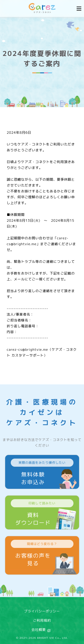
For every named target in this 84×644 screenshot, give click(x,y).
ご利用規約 (42, 620)
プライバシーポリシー (42, 611)
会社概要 (39, 630)
